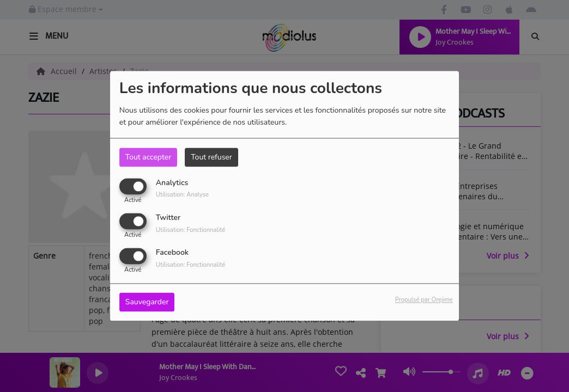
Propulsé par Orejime (424, 300)
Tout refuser (211, 157)
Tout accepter (148, 157)
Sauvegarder (147, 302)
